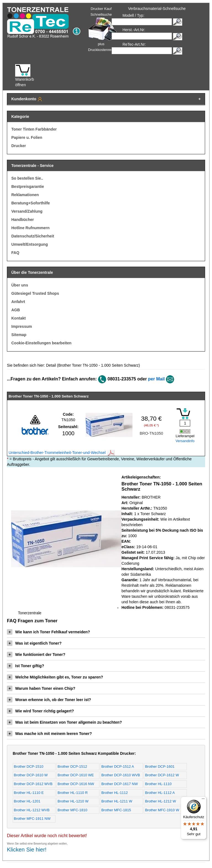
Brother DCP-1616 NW (76, 784)
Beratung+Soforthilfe (31, 203)
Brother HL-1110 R (72, 793)
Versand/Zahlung (27, 211)
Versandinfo (185, 441)
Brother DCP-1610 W (31, 775)
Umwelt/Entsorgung (30, 244)
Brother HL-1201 (27, 801)
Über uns (20, 285)
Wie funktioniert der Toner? (36, 655)
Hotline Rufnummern (30, 228)
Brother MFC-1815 (116, 810)
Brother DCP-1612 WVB (33, 784)
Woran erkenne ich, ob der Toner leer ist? (49, 700)
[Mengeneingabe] (185, 423)
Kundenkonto (27, 99)
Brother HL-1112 (115, 793)
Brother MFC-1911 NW (32, 819)
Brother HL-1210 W (73, 801)
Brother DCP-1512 (72, 766)
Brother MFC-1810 (72, 810)
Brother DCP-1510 (29, 766)
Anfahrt (18, 302)
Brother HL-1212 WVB (32, 810)
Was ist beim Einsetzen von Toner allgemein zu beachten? (64, 722)
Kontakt (18, 318)
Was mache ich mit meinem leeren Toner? (49, 734)
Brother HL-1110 (158, 784)
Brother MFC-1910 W (162, 810)
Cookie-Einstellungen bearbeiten (41, 343)
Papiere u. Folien (27, 137)
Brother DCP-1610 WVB (121, 775)
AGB (16, 310)
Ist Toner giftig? (26, 666)
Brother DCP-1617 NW (120, 784)
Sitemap (19, 335)
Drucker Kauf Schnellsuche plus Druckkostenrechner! (105, 29)
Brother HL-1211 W (117, 801)
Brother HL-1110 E (29, 793)
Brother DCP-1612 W (162, 775)
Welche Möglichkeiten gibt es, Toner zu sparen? (55, 677)
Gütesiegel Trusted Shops (35, 293)
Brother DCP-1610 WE (76, 775)
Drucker (19, 146)
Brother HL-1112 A (160, 793)
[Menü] (203, 800)
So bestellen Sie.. (27, 178)
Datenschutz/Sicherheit (33, 236)
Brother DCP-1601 (160, 766)
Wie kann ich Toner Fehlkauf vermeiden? (48, 632)
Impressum (22, 326)
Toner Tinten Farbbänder (34, 129)
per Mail (156, 379)
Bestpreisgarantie (28, 186)
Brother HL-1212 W (160, 801)
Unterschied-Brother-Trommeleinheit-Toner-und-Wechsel (62, 453)
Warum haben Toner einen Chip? (41, 688)
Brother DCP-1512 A (118, 766)
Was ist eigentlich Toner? (34, 643)
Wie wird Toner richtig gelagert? (40, 711)
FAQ (15, 253)
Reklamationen (25, 195)
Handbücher (23, 220)
